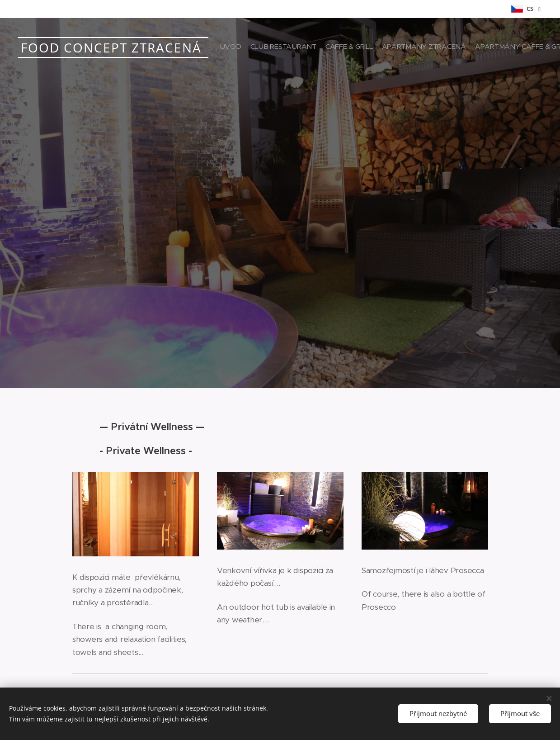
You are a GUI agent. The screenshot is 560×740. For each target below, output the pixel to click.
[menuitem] (462, 47)
